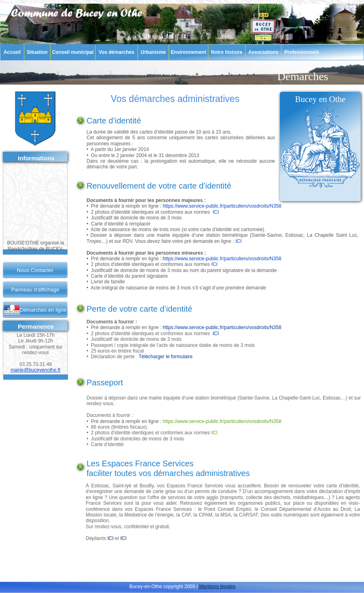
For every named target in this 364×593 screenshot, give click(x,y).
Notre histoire (226, 52)
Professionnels (302, 52)
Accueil (12, 52)
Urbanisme (153, 52)
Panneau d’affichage (35, 290)
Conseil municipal (73, 52)
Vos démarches (116, 52)
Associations (263, 52)
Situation (37, 52)
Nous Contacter (35, 270)
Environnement (188, 52)
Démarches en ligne (43, 310)
